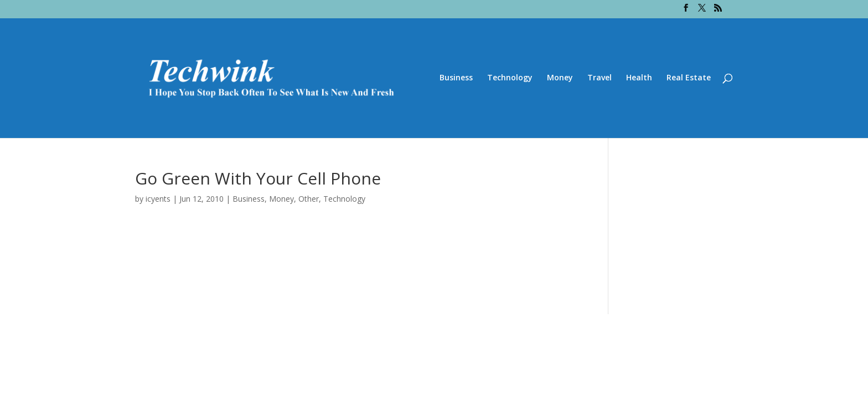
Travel (600, 78)
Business (456, 78)
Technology (510, 78)
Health (639, 78)
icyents (158, 199)
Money (560, 78)
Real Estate (689, 78)
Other (309, 199)
